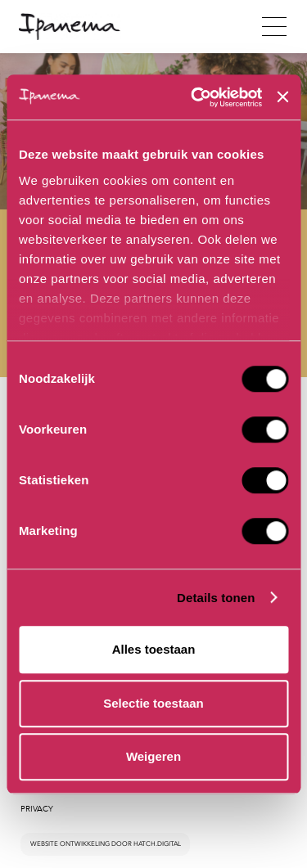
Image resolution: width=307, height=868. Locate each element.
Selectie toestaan (153, 703)
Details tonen (216, 598)
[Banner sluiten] (282, 97)
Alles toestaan (154, 649)
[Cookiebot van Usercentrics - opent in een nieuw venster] (197, 97)
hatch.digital (157, 844)
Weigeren (153, 756)
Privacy (37, 809)
